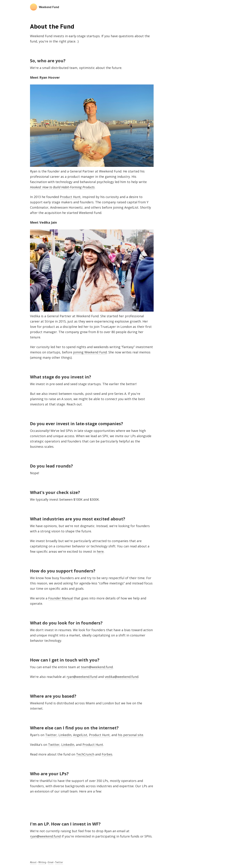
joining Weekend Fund (90, 352)
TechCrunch (85, 754)
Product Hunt (70, 197)
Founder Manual (61, 598)
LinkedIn (65, 735)
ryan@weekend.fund (82, 677)
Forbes (107, 754)
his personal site (131, 735)
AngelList (80, 735)
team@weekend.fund (97, 667)
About (33, 863)
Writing (42, 863)
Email (51, 863)
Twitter (51, 735)
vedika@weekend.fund (122, 677)
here (100, 551)
